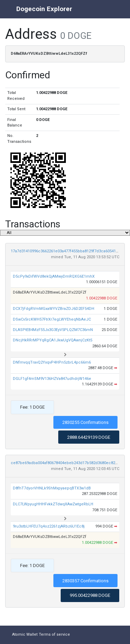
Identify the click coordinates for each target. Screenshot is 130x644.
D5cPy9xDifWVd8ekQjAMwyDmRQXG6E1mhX (54, 276)
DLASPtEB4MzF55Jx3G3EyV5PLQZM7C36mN (53, 330)
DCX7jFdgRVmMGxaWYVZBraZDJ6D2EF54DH (54, 309)
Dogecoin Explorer (44, 9)
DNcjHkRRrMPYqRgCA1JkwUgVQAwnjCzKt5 (53, 340)
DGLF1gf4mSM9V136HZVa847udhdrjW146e (52, 379)
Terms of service (54, 634)
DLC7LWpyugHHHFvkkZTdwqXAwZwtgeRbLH (53, 504)
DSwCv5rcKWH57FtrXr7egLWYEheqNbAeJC (52, 319)
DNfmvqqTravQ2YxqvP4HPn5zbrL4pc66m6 (52, 362)
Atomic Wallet (25, 634)
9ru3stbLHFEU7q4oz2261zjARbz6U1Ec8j (49, 526)
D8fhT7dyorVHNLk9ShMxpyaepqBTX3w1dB (52, 488)
